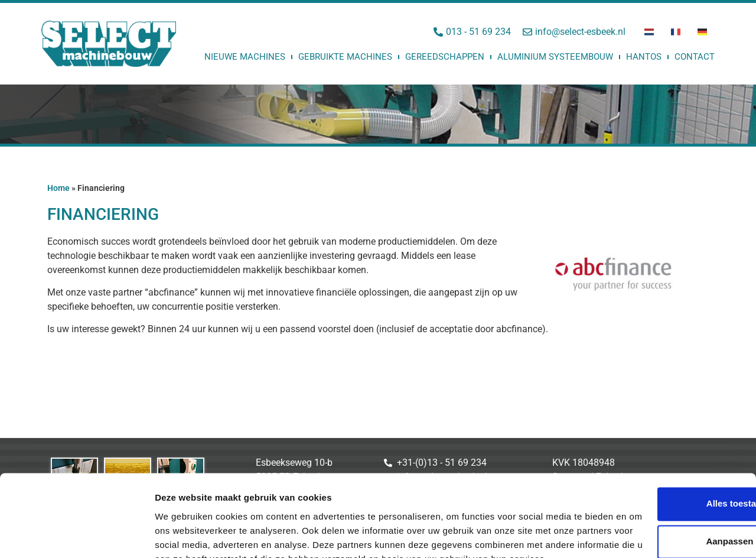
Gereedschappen (445, 57)
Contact (695, 57)
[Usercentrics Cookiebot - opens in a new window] (76, 535)
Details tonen (183, 535)
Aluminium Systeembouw (555, 57)
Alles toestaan (657, 433)
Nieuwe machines (245, 57)
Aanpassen (658, 471)
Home (58, 188)
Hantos (644, 57)
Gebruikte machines (345, 57)
